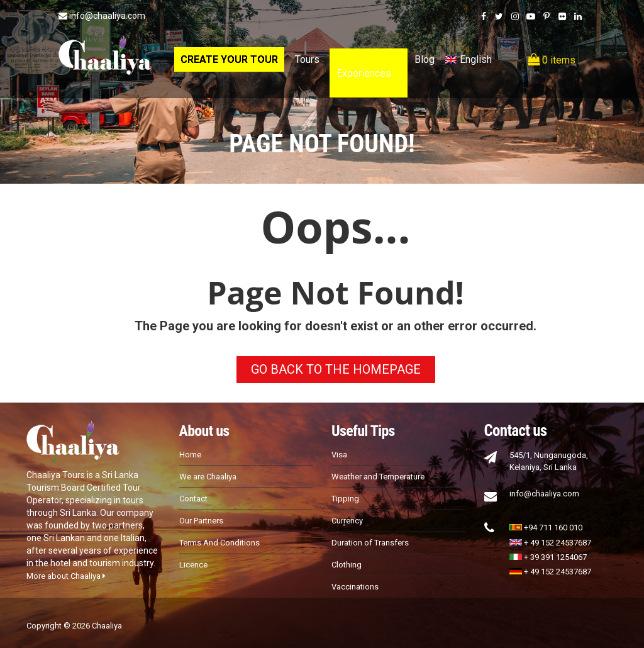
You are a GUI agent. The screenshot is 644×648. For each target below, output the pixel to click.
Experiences (364, 73)
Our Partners (201, 521)
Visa (339, 455)
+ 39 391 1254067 (548, 557)
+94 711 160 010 (546, 528)
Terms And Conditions (219, 543)
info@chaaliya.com (102, 16)
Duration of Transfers (370, 543)
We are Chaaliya (208, 477)
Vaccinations (355, 587)
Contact (193, 499)
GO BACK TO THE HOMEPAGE (336, 369)
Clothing (347, 565)
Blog (425, 59)
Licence (193, 565)
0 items (552, 60)
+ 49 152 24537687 (550, 543)
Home (190, 455)
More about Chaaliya (66, 576)
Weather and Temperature (378, 477)
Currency (347, 521)
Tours (307, 59)
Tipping (345, 499)
